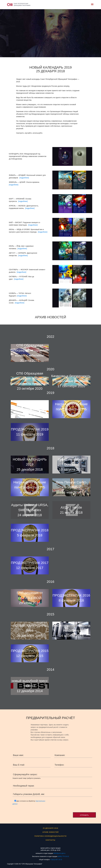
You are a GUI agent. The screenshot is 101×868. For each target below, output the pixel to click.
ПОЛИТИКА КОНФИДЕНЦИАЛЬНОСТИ (50, 836)
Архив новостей (51, 832)
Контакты (50, 840)
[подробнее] (24, 178)
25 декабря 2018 (50, 828)
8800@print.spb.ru (59, 853)
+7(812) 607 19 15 (56, 860)
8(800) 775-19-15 (63, 856)
